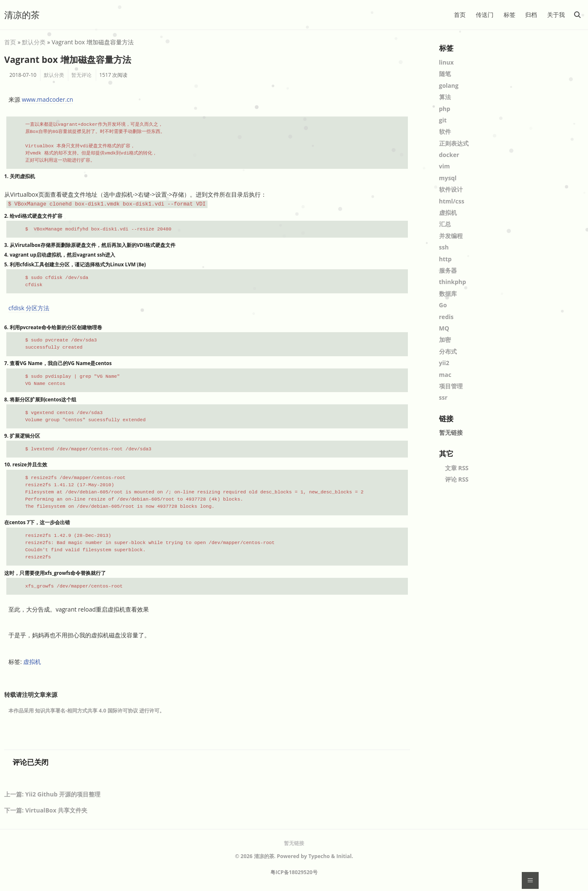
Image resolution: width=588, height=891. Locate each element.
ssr (443, 397)
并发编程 (451, 236)
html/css (452, 201)
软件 (445, 131)
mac (445, 375)
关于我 (556, 15)
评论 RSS (457, 479)
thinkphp (453, 282)
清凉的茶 (22, 15)
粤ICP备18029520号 (294, 872)
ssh (444, 247)
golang (449, 85)
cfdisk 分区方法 (29, 308)
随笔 (445, 74)
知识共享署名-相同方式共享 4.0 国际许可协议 (86, 711)
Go (443, 305)
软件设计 (451, 189)
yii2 (444, 363)
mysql (448, 178)
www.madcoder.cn (48, 99)
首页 (460, 15)
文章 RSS (457, 468)
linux (446, 62)
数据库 (448, 294)
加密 (445, 340)
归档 (531, 15)
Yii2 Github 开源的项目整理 (63, 794)
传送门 (485, 15)
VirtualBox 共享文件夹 (57, 810)
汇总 (445, 224)
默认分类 (34, 42)
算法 (445, 97)
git (443, 120)
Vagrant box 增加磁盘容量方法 (68, 60)
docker (449, 155)
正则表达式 (454, 143)
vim (445, 166)
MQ (444, 328)
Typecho (319, 856)
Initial (344, 856)
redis (446, 317)
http (445, 259)
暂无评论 (81, 75)
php (445, 109)
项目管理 (451, 386)
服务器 (448, 270)
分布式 (448, 351)
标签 (510, 15)
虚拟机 (32, 662)
